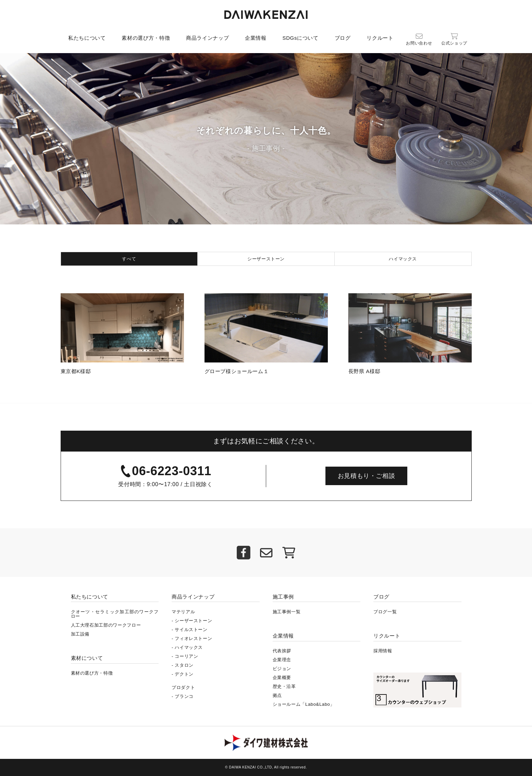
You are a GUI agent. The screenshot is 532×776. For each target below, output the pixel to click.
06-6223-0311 (172, 471)
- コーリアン (185, 656)
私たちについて (87, 38)
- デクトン (183, 674)
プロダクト (183, 687)
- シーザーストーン (192, 621)
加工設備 (80, 634)
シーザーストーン (266, 259)
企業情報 (256, 38)
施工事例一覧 (287, 612)
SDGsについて (300, 38)
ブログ (343, 38)
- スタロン (183, 665)
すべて (129, 259)
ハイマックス (403, 259)
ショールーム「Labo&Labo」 (304, 704)
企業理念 (282, 660)
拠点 (277, 695)
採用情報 (383, 651)
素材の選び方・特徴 (146, 38)
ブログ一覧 (385, 612)
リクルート (380, 38)
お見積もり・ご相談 (367, 476)
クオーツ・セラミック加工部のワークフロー (115, 614)
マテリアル (183, 612)
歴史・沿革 (284, 686)
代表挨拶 (282, 651)
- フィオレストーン (192, 638)
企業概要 (282, 678)
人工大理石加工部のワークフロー (106, 625)
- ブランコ (183, 696)
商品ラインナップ (207, 38)
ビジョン (282, 669)
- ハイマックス (187, 647)
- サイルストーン (190, 630)
